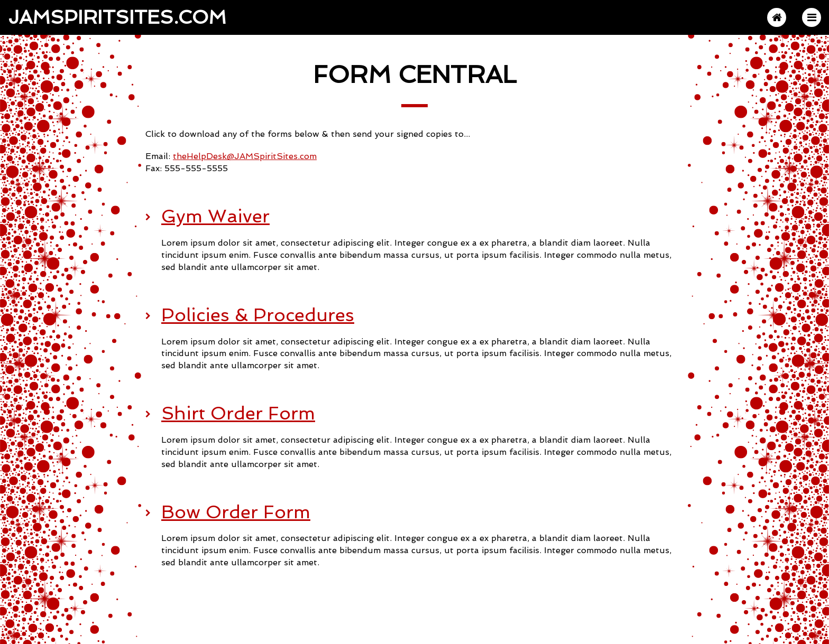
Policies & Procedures (258, 315)
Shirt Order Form (238, 413)
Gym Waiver (215, 216)
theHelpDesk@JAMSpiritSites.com (245, 156)
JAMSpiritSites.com (117, 16)
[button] (812, 17)
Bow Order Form (236, 512)
